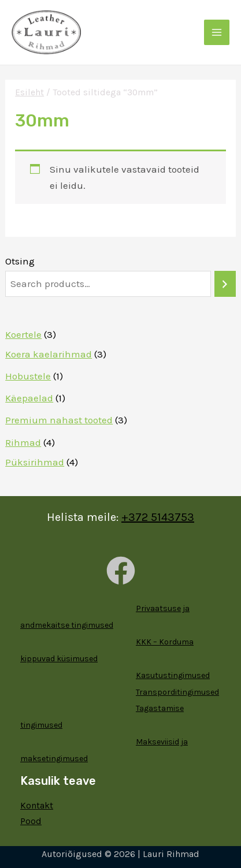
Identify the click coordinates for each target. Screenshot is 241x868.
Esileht (29, 92)
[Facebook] (121, 571)
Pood (31, 821)
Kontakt (37, 805)
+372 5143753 (158, 517)
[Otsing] (225, 284)
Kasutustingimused (173, 675)
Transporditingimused (177, 692)
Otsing (20, 261)
